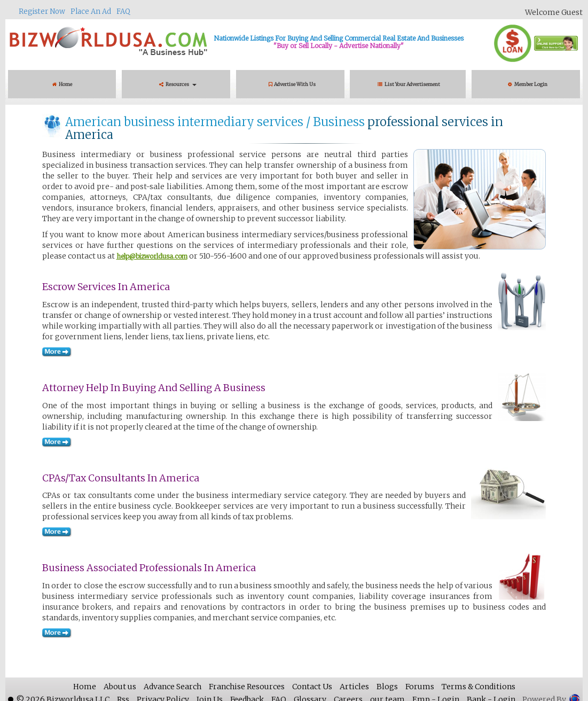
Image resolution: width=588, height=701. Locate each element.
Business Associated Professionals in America (149, 568)
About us (120, 687)
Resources (178, 84)
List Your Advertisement (410, 84)
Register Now (42, 11)
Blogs (387, 687)
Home (62, 84)
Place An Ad (91, 11)
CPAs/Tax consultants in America (121, 478)
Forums (420, 687)
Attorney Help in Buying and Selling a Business (154, 388)
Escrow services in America (106, 287)
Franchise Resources (247, 687)
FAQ (123, 11)
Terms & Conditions (479, 687)
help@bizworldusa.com (152, 256)
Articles (354, 687)
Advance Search (173, 687)
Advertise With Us (292, 84)
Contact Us (312, 687)
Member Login (528, 84)
